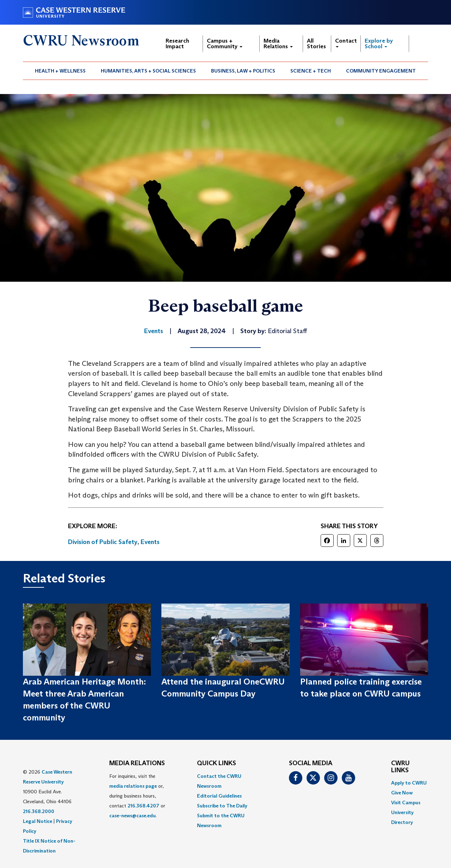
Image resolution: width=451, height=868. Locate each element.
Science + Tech (311, 71)
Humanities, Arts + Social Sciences (148, 71)
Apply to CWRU (409, 783)
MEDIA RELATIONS (137, 763)
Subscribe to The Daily (222, 806)
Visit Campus (406, 803)
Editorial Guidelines (219, 796)
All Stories (316, 43)
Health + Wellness (60, 71)
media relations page (133, 786)
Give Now (402, 793)
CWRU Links (400, 767)
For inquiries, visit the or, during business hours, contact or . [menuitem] (137, 796)
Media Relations (278, 43)
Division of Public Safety (103, 542)
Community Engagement (381, 71)
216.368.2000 (39, 811)
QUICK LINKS (217, 763)
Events (150, 542)
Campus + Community (225, 43)
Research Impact (177, 43)
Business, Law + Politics (243, 71)
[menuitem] (60, 71)
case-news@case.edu (132, 816)
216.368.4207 (143, 806)
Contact (346, 42)
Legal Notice (38, 821)
